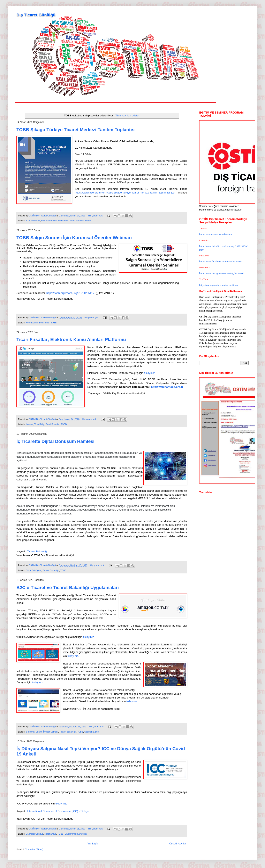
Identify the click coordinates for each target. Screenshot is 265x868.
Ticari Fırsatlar (77, 221)
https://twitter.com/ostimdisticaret (216, 234)
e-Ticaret (30, 732)
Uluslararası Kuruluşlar (76, 834)
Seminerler (63, 221)
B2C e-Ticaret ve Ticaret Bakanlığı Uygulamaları (68, 588)
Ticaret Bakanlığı (51, 570)
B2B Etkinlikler (33, 221)
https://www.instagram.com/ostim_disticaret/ (221, 273)
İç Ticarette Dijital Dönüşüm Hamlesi (55, 441)
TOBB (88, 221)
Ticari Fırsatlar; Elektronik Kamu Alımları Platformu (71, 340)
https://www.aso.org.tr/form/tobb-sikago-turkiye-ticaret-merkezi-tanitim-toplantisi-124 (125, 193)
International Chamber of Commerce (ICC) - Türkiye (58, 811)
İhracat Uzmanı (51, 732)
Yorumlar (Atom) (34, 850)
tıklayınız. (150, 373)
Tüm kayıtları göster (127, 115)
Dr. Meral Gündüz (35, 834)
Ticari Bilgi (39, 424)
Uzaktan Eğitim (92, 732)
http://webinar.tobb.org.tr (167, 387)
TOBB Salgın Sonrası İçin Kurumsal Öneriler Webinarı (74, 238)
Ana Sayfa (92, 844)
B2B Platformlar (49, 221)
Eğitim (39, 732)
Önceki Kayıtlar (178, 844)
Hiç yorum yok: (96, 216)
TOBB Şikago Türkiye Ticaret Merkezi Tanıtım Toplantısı (76, 130)
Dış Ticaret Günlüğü (36, 15)
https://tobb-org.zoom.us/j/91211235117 (70, 293)
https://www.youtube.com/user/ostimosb (219, 285)
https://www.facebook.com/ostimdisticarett (221, 262)
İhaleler (29, 424)
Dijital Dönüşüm (34, 570)
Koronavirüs (32, 323)
